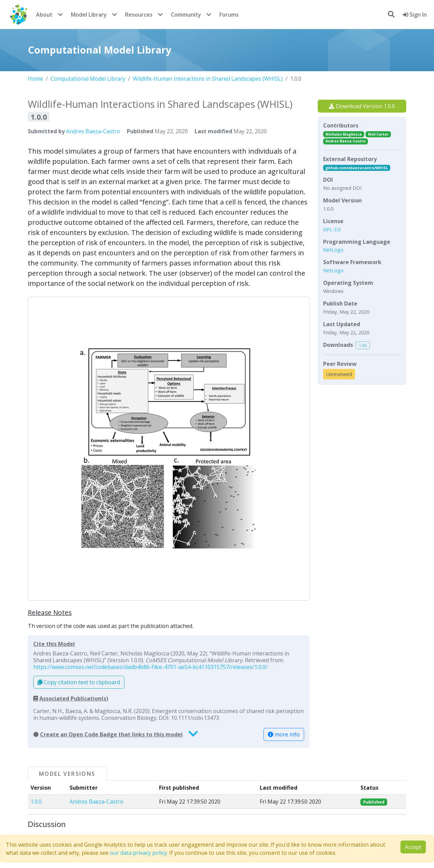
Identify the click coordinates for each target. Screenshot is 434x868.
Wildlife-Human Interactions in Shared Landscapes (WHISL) (208, 79)
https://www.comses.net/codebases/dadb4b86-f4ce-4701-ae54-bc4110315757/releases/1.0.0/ (150, 667)
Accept (413, 847)
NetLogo (333, 250)
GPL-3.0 (332, 229)
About (44, 15)
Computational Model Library (88, 79)
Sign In (415, 15)
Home (35, 79)
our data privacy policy (138, 853)
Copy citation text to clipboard (79, 682)
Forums (229, 15)
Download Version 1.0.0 (362, 106)
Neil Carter (378, 134)
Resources (139, 15)
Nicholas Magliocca (344, 134)
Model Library (89, 15)
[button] (169, 449)
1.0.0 (36, 802)
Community (186, 15)
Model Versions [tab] (67, 774)
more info (284, 734)
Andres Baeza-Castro (93, 131)
